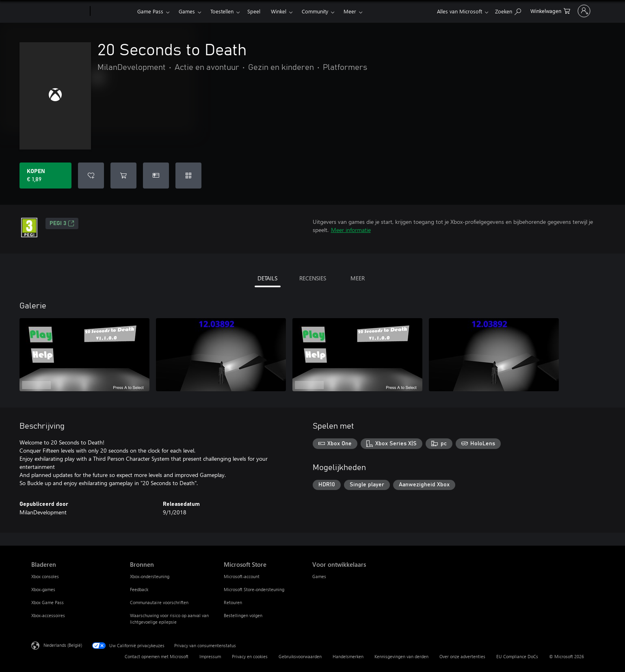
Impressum (210, 656)
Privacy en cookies (250, 656)
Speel (254, 11)
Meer (350, 11)
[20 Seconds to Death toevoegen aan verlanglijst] (91, 176)
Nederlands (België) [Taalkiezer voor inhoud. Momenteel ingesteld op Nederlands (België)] (63, 645)
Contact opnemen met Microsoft (157, 656)
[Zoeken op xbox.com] (475, 10)
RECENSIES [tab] (313, 278)
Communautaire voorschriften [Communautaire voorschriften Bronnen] (159, 602)
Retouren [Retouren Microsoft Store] (233, 602)
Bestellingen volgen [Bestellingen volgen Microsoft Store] (243, 615)
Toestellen (222, 11)
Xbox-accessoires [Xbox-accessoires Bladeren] (48, 615)
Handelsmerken (348, 656)
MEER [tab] (358, 278)
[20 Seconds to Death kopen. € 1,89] (45, 176)
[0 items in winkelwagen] (517, 10)
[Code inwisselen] (188, 176)
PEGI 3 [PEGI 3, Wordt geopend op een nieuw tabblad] (62, 223)
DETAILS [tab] (267, 278)
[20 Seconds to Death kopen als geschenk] (156, 176)
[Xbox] (113, 11)
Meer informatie (351, 230)
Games (187, 11)
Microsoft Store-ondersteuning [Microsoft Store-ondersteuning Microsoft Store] (254, 589)
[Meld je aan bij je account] (568, 11)
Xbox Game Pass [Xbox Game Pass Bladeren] (48, 602)
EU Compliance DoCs (517, 656)
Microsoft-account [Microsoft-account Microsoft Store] (242, 576)
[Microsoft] (59, 11)
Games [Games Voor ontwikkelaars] (319, 576)
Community (315, 11)
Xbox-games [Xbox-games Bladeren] (43, 589)
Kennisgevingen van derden (401, 656)
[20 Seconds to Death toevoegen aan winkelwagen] (123, 176)
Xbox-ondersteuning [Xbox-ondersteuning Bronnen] (150, 576)
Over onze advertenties (462, 656)
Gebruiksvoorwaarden (300, 656)
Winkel (279, 11)
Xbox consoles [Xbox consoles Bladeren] (45, 576)
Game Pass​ (150, 11)
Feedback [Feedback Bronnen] (139, 589)
